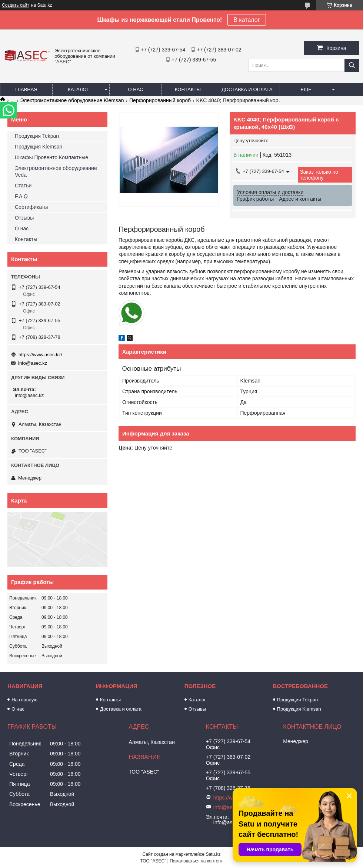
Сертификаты (31, 207)
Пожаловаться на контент (196, 861)
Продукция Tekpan (37, 136)
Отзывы (24, 218)
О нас (136, 89)
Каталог (78, 89)
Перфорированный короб (160, 100)
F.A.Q (21, 196)
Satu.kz (213, 854)
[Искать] (352, 65)
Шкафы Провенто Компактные (51, 157)
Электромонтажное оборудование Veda (56, 171)
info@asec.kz (33, 363)
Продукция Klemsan (39, 147)
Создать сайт (16, 5)
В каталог (247, 20)
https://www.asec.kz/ (40, 355)
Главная (26, 89)
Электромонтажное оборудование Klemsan (72, 100)
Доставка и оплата (247, 89)
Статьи (23, 186)
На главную (24, 700)
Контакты (188, 89)
